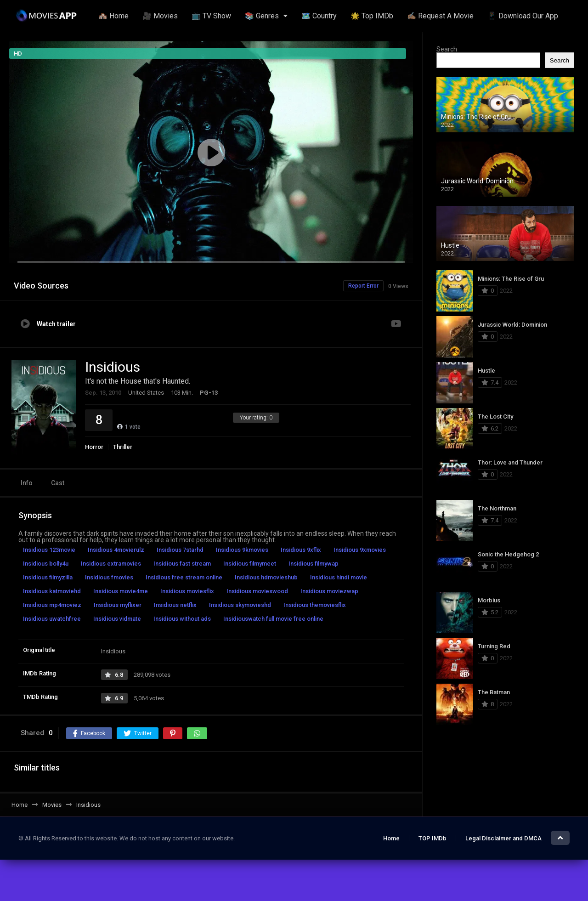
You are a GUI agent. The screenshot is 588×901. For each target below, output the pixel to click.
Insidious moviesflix (187, 591)
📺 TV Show (211, 16)
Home (391, 838)
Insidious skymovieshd (240, 605)
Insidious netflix (175, 605)
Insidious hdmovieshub (266, 577)
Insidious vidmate (117, 619)
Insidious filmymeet (250, 564)
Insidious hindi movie (339, 577)
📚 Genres (262, 16)
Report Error (363, 286)
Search (447, 49)
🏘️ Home (113, 16)
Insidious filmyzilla (48, 577)
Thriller (123, 447)
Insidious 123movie (49, 550)
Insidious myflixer (118, 605)
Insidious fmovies (109, 577)
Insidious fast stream (182, 564)
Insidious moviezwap (329, 591)
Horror (94, 447)
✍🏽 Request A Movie (440, 16)
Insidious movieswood (257, 591)
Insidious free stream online (184, 577)
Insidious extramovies (111, 564)
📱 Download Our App (523, 16)
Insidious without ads (182, 619)
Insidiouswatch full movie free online (273, 619)
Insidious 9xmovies (360, 550)
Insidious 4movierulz (116, 550)
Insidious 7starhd (180, 550)
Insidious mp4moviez (52, 605)
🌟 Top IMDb (372, 16)
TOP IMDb (433, 838)
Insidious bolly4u (46, 564)
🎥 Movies (160, 16)
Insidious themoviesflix (315, 605)
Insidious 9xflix (301, 550)
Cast (58, 483)
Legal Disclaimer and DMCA (503, 838)
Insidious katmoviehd (52, 591)
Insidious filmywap (314, 564)
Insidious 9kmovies (242, 550)
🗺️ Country (319, 16)
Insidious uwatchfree (52, 619)
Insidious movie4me (121, 591)
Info (27, 483)
